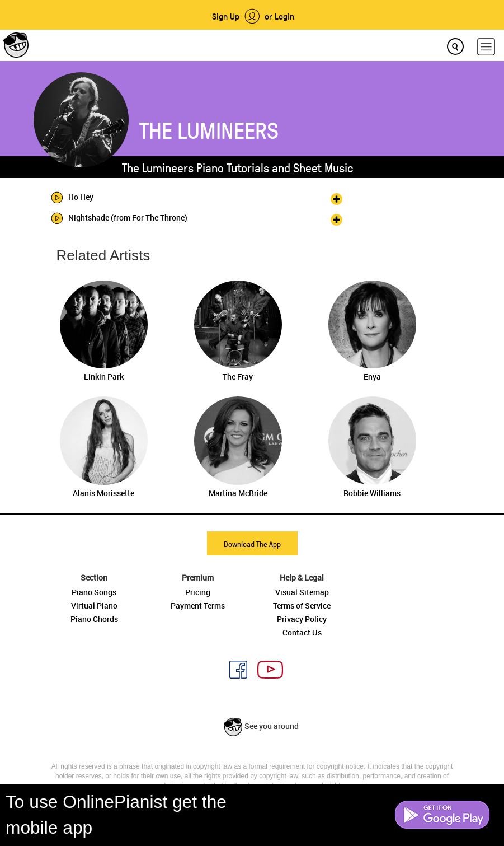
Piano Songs (94, 592)
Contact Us (302, 632)
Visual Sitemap (302, 592)
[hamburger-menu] (486, 47)
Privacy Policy (302, 619)
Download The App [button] (252, 544)
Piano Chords (94, 619)
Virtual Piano (94, 606)
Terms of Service (302, 606)
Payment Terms (198, 606)
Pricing (198, 592)
